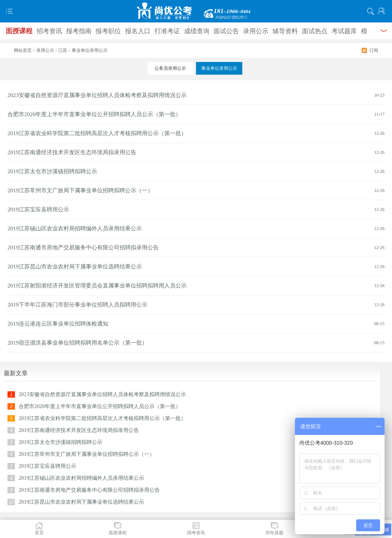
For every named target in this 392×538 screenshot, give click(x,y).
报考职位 (108, 31)
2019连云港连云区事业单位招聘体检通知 (58, 324)
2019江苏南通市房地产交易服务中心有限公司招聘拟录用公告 (83, 248)
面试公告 (226, 31)
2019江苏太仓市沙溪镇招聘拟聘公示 (52, 171)
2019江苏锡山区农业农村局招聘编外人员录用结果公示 (75, 228)
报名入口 (138, 31)
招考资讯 (49, 31)
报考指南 (79, 31)
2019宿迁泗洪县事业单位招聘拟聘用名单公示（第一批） (77, 343)
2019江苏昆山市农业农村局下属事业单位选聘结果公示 (75, 267)
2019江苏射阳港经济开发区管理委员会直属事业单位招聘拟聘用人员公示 (97, 286)
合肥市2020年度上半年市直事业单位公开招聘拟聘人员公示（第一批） (94, 114)
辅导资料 (285, 31)
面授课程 (19, 31)
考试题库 (344, 31)
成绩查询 (197, 31)
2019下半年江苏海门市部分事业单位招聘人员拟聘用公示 (77, 305)
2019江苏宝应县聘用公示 (38, 209)
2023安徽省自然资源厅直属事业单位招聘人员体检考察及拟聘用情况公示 (97, 95)
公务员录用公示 (170, 68)
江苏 (63, 50)
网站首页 (23, 50)
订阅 (374, 50)
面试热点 (315, 31)
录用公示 (256, 31)
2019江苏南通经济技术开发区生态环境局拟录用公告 (72, 152)
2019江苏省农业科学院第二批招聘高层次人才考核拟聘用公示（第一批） (97, 133)
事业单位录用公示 (219, 68)
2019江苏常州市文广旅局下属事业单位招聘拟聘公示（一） (80, 190)
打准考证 (167, 31)
